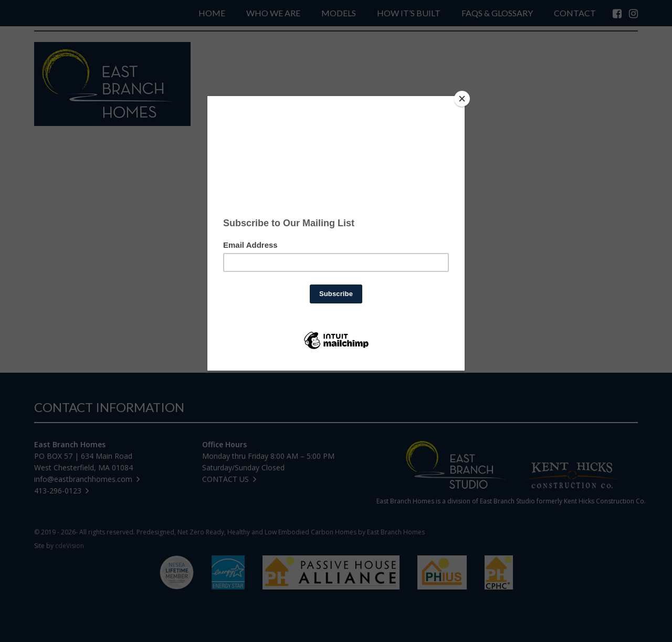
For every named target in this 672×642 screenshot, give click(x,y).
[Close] (462, 99)
